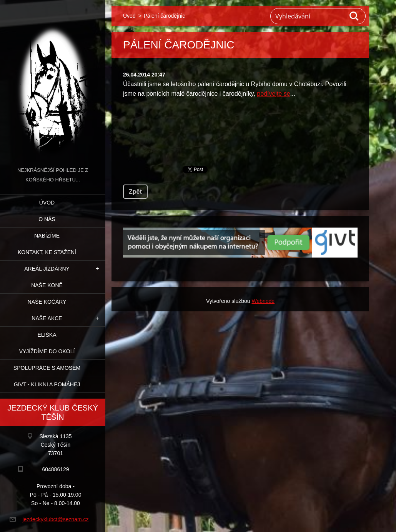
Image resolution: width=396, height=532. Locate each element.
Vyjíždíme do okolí (47, 351)
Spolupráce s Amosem (47, 368)
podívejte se (273, 94)
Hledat (354, 16)
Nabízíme (47, 236)
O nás (47, 219)
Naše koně (47, 285)
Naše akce (47, 318)
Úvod (47, 203)
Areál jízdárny (47, 269)
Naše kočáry (47, 302)
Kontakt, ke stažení (47, 252)
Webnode (263, 301)
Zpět (135, 192)
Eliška (47, 335)
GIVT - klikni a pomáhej (47, 384)
